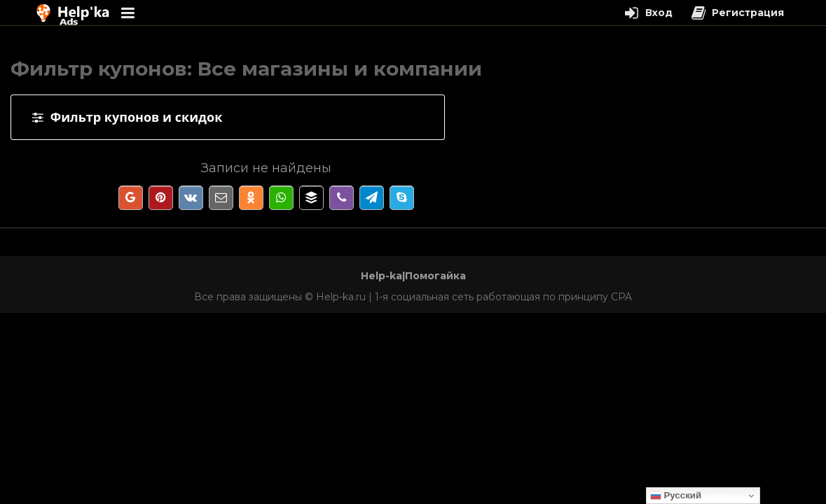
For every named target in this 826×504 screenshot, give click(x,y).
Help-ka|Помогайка (413, 276)
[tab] (228, 117)
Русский (676, 496)
